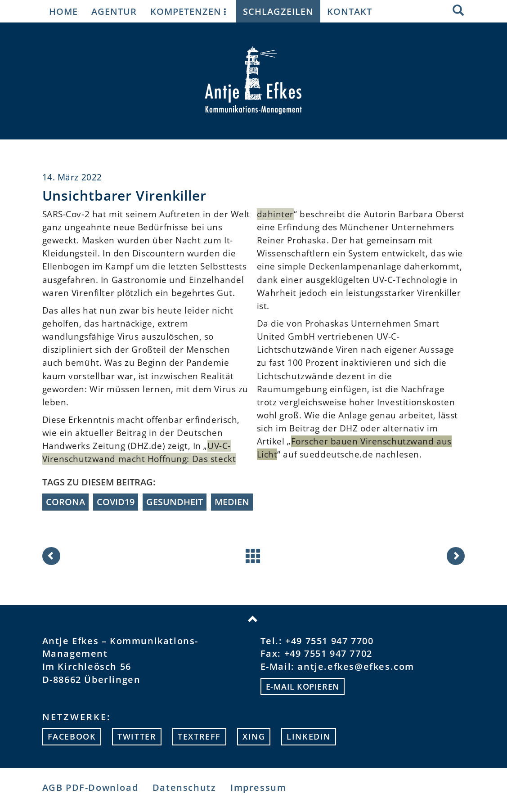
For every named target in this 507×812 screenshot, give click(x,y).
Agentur (114, 11)
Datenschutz (184, 787)
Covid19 (116, 502)
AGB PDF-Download (90, 787)
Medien (232, 502)
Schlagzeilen (278, 11)
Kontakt (350, 11)
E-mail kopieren (303, 686)
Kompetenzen (190, 11)
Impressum (258, 787)
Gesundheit (175, 502)
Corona (65, 502)
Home (63, 11)
